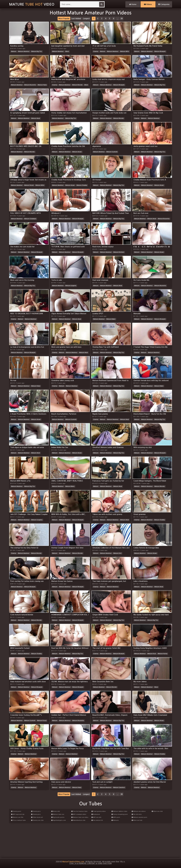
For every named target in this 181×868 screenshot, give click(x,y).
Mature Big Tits (37, 51)
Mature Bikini (70, 486)
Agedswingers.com (59, 820)
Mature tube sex (58, 814)
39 (122, 19)
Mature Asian (77, 152)
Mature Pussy (42, 721)
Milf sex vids (96, 817)
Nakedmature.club (78, 820)
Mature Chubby (82, 185)
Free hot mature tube (79, 811)
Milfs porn (116, 817)
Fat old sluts (137, 814)
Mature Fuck (152, 654)
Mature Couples (37, 520)
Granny (96, 51)
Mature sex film (17, 817)
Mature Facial (29, 185)
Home (133, 4)
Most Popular (64, 19)
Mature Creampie (30, 219)
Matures (115, 820)
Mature (14, 51)
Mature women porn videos (139, 818)
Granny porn (16, 811)
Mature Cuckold (112, 152)
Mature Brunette (30, 85)
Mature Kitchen (119, 252)
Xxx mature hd (97, 820)
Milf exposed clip (18, 814)
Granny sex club (37, 820)
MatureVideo (32, 4)
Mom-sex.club (157, 811)
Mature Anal (36, 118)
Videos (148, 4)
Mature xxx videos (139, 811)
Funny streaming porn (120, 814)
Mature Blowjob (160, 51)
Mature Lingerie (71, 286)
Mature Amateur (24, 51)
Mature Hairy (42, 85)
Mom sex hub (137, 820)
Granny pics (36, 811)
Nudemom (96, 814)
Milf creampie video (79, 814)
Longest (86, 19)
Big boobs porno (58, 817)
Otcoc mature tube (18, 820)
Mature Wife (125, 51)
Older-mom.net (37, 817)
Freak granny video (99, 811)
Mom (67, 51)
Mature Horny (163, 654)
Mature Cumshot (119, 787)
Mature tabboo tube (119, 811)
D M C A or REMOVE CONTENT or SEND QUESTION (91, 863)
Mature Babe (111, 319)
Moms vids (56, 811)
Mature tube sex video (80, 817)
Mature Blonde (77, 85)
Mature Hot (117, 553)
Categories (164, 4)
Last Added (76, 19)
